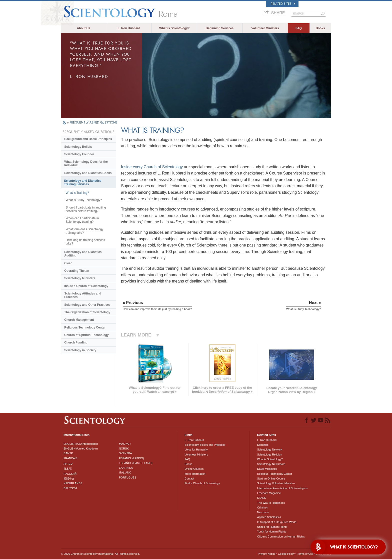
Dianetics (263, 445)
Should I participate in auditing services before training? (86, 209)
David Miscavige (267, 469)
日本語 (68, 469)
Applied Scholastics (269, 517)
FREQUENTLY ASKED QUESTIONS (94, 122)
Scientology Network (269, 449)
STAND (261, 498)
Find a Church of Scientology (202, 483)
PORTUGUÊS (128, 477)
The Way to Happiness (271, 503)
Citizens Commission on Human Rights (281, 536)
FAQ (299, 28)
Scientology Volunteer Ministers (276, 483)
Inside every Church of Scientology (152, 167)
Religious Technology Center (85, 327)
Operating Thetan (77, 271)
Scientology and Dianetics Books (88, 173)
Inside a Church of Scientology (86, 286)
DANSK (68, 453)
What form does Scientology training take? (84, 231)
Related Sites (283, 4)
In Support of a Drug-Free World (277, 522)
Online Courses (194, 469)
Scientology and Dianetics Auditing (83, 254)
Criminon (262, 507)
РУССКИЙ (70, 474)
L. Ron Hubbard (129, 28)
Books (320, 28)
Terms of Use (305, 554)
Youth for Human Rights (271, 531)
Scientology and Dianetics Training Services (83, 182)
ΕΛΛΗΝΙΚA (126, 468)
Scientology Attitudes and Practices (83, 295)
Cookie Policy (286, 554)
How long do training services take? (85, 242)
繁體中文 (69, 478)
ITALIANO (125, 472)
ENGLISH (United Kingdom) (81, 448)
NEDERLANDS (73, 483)
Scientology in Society (80, 350)
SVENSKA (125, 453)
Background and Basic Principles (88, 139)
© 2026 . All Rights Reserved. (100, 554)
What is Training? (77, 193)
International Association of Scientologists (282, 488)
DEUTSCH (70, 488)
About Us (84, 28)
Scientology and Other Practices (87, 305)
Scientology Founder (79, 154)
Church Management (79, 320)
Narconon (263, 512)
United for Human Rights (272, 527)
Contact (189, 478)
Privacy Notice (266, 554)
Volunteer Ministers (265, 28)
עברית (68, 463)
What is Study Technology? (84, 200)
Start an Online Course (271, 478)
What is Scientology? (174, 28)
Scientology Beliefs (78, 147)
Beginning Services (220, 28)
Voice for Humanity (196, 449)
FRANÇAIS (70, 458)
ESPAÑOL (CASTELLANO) (136, 463)
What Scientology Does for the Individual (86, 163)
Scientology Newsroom (271, 464)
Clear (68, 263)
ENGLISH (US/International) (81, 444)
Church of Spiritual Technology (86, 335)
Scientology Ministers (80, 278)
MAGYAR (125, 444)
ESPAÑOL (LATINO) (131, 458)
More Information (195, 474)
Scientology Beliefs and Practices (205, 445)
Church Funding (76, 342)
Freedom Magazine (269, 493)
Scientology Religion (269, 454)
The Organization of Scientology (87, 312)
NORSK (124, 448)
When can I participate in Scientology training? (82, 220)
